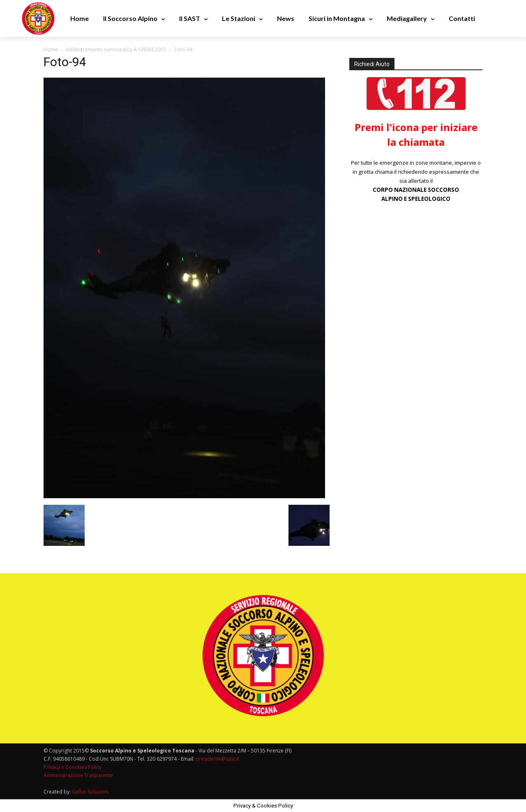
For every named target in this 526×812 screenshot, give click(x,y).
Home (51, 49)
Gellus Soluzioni (90, 792)
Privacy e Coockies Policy (73, 767)
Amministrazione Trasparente (78, 775)
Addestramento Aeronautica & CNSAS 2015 (116, 49)
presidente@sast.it (217, 759)
